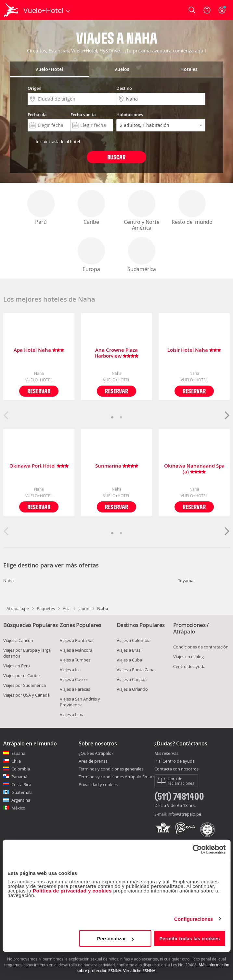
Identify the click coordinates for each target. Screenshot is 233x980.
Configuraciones (194, 919)
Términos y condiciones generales (111, 769)
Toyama (186, 580)
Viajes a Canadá (132, 679)
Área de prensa (93, 761)
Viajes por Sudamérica (25, 685)
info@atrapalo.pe (184, 814)
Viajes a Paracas (75, 689)
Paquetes (46, 608)
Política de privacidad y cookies (72, 891)
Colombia (21, 769)
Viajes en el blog (188, 657)
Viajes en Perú (17, 666)
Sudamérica (142, 255)
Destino (124, 88)
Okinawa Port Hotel (39, 466)
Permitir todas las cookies (189, 939)
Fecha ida (37, 115)
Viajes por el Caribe (21, 675)
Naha (8, 580)
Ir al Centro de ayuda (175, 761)
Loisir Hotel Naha (194, 350)
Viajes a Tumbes (75, 660)
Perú (41, 208)
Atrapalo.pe (18, 608)
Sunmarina (117, 466)
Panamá (19, 777)
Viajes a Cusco (73, 679)
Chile (16, 761)
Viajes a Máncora (76, 650)
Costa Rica (21, 784)
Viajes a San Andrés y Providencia (80, 702)
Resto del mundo (192, 208)
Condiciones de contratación (201, 647)
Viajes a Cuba (129, 660)
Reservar (39, 391)
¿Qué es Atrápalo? (96, 753)
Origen (34, 88)
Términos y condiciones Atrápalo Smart (116, 777)
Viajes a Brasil (129, 650)
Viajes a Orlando (132, 689)
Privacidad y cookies (98, 784)
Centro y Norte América (142, 211)
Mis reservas (166, 754)
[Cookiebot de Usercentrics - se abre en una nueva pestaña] (197, 849)
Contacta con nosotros (176, 769)
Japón (84, 608)
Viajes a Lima (72, 715)
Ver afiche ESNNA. (140, 971)
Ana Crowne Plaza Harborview (116, 353)
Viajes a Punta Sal (77, 640)
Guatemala (22, 792)
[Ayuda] (207, 10)
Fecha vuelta (83, 115)
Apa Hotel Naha (39, 350)
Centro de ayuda (189, 666)
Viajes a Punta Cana (136, 670)
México (18, 808)
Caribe (91, 208)
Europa (91, 255)
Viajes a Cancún (18, 640)
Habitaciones (130, 115)
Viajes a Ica (70, 670)
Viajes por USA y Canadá (26, 695)
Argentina (21, 800)
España (18, 753)
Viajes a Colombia (134, 640)
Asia (67, 608)
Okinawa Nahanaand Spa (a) (194, 469)
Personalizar (116, 939)
